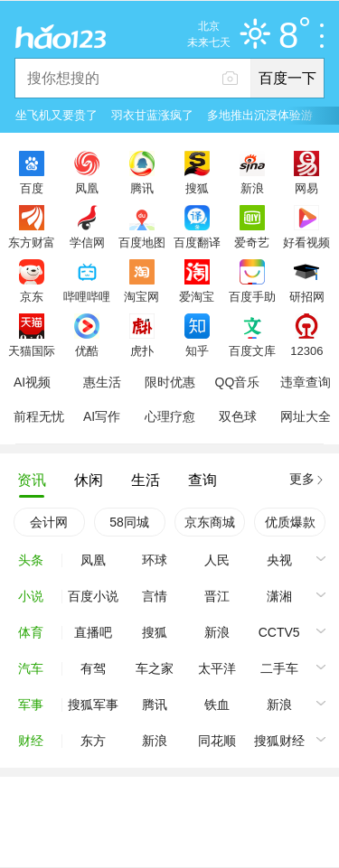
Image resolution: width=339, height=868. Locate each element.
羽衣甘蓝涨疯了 (152, 115)
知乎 (197, 350)
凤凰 (87, 188)
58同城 (129, 522)
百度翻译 (197, 242)
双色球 (238, 416)
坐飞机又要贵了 (56, 115)
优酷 (87, 350)
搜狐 (197, 188)
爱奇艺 (252, 242)
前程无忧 (39, 416)
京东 (32, 296)
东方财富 (32, 242)
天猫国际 (32, 350)
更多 (302, 479)
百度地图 (142, 242)
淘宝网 (141, 296)
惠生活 (102, 382)
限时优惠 (170, 382)
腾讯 (142, 188)
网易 (306, 188)
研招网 (307, 296)
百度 (32, 188)
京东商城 (210, 522)
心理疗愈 (170, 416)
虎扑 (142, 350)
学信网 (87, 242)
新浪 (252, 188)
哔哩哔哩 (87, 296)
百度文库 (252, 350)
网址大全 (306, 416)
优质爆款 (290, 522)
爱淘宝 (197, 296)
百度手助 (252, 296)
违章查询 (306, 382)
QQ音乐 (238, 382)
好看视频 (306, 242)
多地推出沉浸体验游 (260, 115)
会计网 (49, 522)
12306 (306, 350)
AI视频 (32, 382)
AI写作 (102, 416)
